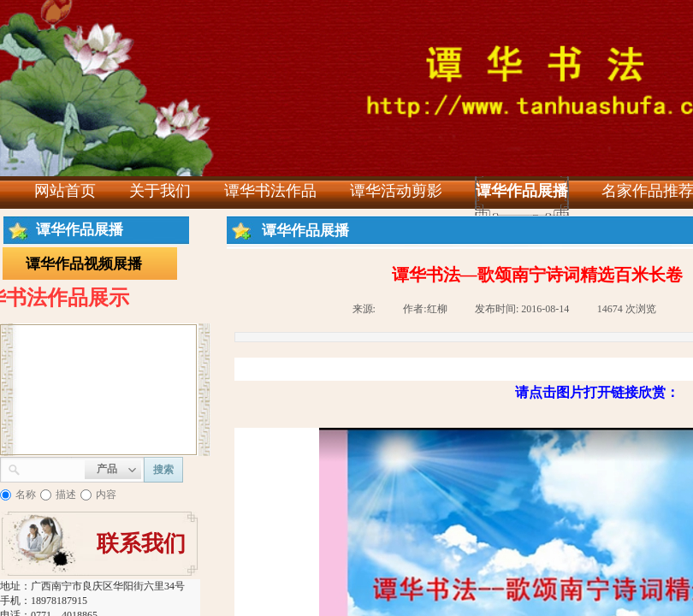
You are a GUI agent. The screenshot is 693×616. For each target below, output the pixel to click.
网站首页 (65, 191)
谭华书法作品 (270, 191)
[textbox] (53, 468)
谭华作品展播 (522, 191)
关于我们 (160, 191)
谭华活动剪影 (396, 191)
